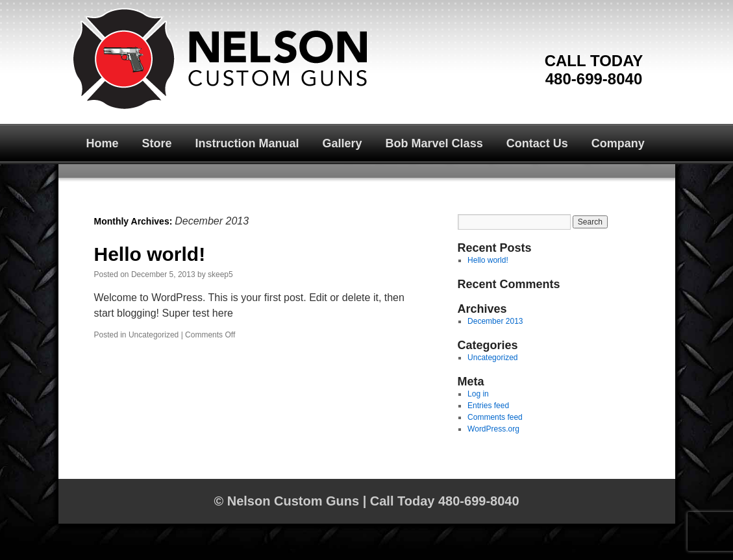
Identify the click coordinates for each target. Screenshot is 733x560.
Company (618, 143)
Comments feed (495, 417)
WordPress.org (493, 429)
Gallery (342, 143)
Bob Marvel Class (434, 143)
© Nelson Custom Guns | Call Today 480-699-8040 (366, 501)
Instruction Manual (247, 143)
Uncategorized (154, 335)
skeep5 (220, 274)
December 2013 (495, 321)
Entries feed (488, 406)
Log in (478, 394)
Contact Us (537, 143)
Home (103, 143)
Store (157, 143)
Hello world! (150, 254)
